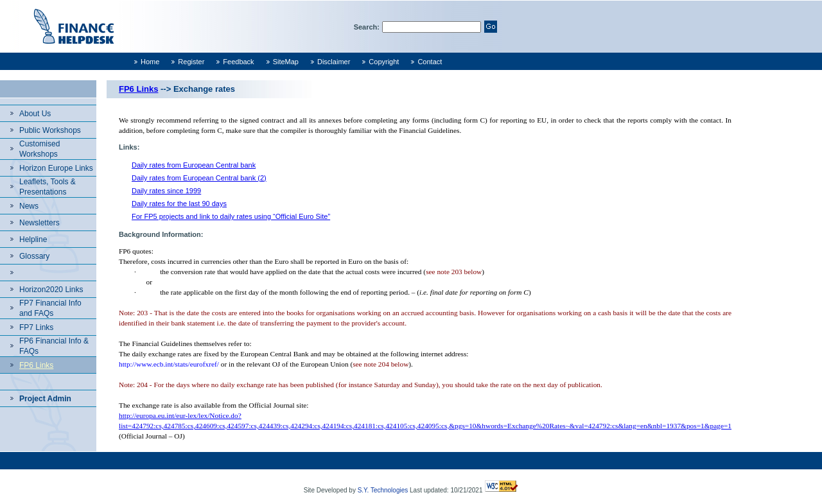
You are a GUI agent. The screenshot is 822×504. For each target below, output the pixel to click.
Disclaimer (334, 62)
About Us (35, 114)
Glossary (34, 256)
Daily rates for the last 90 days (179, 204)
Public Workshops (50, 130)
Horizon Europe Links (56, 168)
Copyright (384, 62)
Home (150, 62)
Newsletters (39, 223)
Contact (430, 62)
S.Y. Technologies (383, 490)
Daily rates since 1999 (166, 191)
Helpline (33, 239)
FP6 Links (36, 365)
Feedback (238, 62)
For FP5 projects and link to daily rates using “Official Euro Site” (231, 216)
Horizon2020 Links (51, 290)
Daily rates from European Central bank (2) (199, 178)
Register (191, 62)
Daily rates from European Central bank (194, 165)
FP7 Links (36, 327)
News (29, 206)
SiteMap (286, 62)
